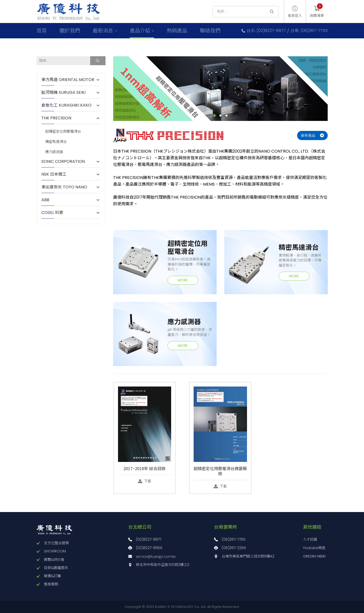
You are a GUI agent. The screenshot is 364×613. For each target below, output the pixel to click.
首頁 (42, 31)
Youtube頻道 (314, 548)
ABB (48, 200)
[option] (220, 89)
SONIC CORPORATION (63, 162)
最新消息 (103, 31)
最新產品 (308, 135)
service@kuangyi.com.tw (156, 556)
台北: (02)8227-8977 (266, 31)
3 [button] (227, 116)
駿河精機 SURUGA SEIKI (63, 93)
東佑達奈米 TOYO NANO (64, 187)
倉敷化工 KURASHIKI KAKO (66, 105)
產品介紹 (140, 31)
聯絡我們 (210, 31)
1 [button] (214, 116)
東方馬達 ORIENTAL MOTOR (68, 80)
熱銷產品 (177, 31)
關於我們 (70, 31)
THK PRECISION (59, 118)
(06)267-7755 (234, 539)
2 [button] (220, 116)
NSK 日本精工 (54, 174)
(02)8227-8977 (149, 539)
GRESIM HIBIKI (314, 556)
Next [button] (332, 88)
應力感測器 (54, 152)
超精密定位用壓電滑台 (63, 132)
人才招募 (310, 539)
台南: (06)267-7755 (309, 31)
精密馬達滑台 (56, 142)
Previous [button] (109, 88)
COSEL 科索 (52, 213)
